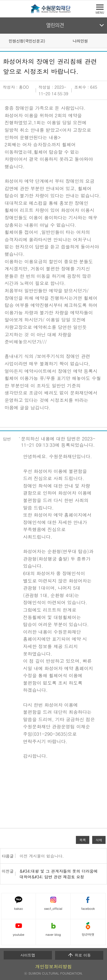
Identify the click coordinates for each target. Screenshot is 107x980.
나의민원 (80, 41)
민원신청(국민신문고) (27, 41)
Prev (3, 41)
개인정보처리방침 (54, 966)
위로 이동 (79, 955)
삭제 (99, 840)
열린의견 (55, 25)
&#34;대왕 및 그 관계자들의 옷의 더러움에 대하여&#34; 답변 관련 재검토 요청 (59, 874)
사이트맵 (28, 955)
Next (104, 41)
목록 (83, 840)
